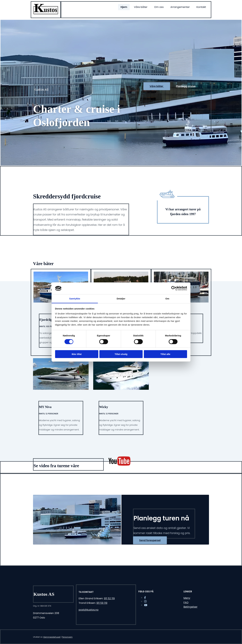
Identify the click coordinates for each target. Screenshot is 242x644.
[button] (157, 86)
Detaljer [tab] (121, 299)
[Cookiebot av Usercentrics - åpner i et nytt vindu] (174, 288)
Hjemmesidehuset (52, 637)
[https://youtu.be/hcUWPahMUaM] (119, 465)
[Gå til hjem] (46, 13)
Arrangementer (180, 7)
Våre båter (141, 7)
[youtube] (146, 605)
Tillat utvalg (121, 354)
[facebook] (145, 598)
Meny (187, 598)
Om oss (159, 7)
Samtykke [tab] (75, 299)
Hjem (124, 7)
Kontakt (201, 7)
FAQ (186, 602)
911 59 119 (102, 603)
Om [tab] (167, 299)
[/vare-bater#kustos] (121, 394)
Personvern (67, 637)
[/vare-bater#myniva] (61, 394)
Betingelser (190, 607)
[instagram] (145, 601)
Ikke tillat (77, 354)
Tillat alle (165, 354)
